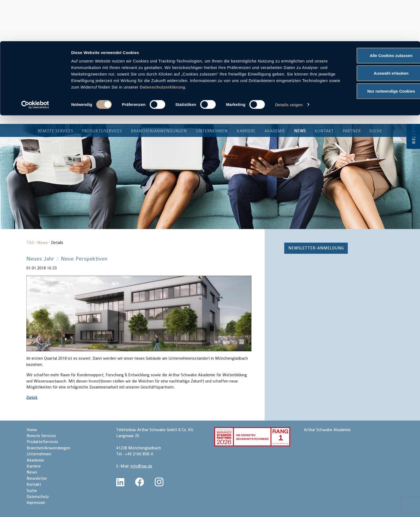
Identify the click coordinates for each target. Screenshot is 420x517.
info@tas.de (141, 466)
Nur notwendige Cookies (375, 50)
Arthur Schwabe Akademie (327, 430)
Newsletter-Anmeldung (316, 248)
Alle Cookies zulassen (375, 14)
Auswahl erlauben (375, 32)
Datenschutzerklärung (228, 46)
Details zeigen (289, 63)
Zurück (32, 398)
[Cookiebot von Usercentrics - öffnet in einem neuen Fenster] (35, 64)
